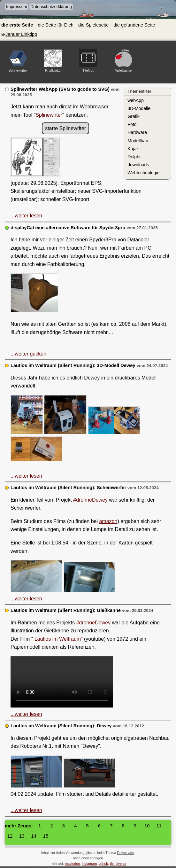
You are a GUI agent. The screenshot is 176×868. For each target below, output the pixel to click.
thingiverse (118, 864)
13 (22, 836)
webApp (136, 100)
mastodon (72, 864)
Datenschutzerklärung (51, 7)
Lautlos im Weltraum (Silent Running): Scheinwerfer (68, 488)
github (103, 864)
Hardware (137, 132)
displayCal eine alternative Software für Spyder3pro (68, 228)
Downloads (125, 853)
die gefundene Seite (134, 25)
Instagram (89, 864)
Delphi (134, 157)
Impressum (17, 7)
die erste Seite (17, 25)
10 (147, 826)
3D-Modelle (139, 108)
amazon (108, 521)
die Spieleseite (93, 25)
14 (34, 836)
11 (159, 826)
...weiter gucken (28, 354)
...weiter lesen (26, 216)
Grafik (133, 116)
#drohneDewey (90, 500)
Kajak (133, 149)
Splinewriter (49, 115)
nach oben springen (88, 858)
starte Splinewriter (65, 128)
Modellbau (138, 141)
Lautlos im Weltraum (57, 639)
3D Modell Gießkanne (62, 682)
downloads (138, 165)
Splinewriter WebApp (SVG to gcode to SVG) (60, 89)
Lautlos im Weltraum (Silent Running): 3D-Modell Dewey (74, 365)
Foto (132, 124)
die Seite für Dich (56, 25)
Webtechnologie (143, 173)
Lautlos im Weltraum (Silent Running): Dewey (61, 726)
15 (46, 836)
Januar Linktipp (21, 34)
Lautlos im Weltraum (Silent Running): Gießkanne (66, 610)
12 (10, 836)
